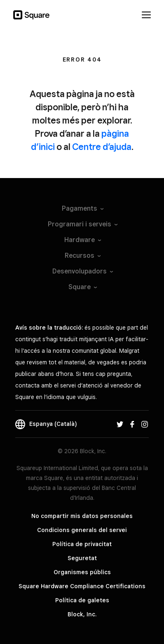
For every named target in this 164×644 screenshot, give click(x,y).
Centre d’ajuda (102, 147)
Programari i (82, 224)
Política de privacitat (82, 544)
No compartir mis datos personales (82, 516)
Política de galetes (82, 600)
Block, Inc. (82, 614)
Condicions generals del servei (82, 530)
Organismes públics (82, 572)
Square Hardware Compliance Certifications (82, 586)
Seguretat (82, 558)
